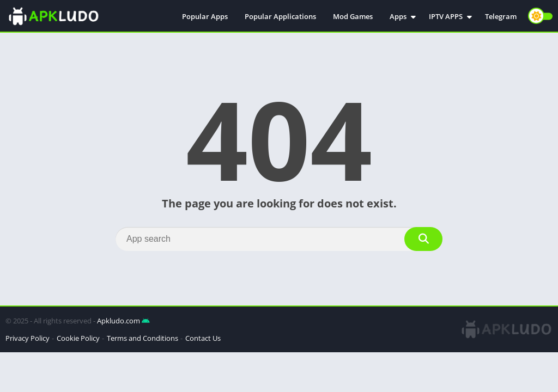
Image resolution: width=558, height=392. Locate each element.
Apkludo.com (119, 321)
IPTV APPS (446, 16)
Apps (398, 16)
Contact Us (203, 338)
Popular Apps (205, 16)
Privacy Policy (28, 338)
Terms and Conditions (142, 338)
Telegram (501, 16)
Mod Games (353, 16)
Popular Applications (280, 16)
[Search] (279, 239)
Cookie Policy (78, 338)
